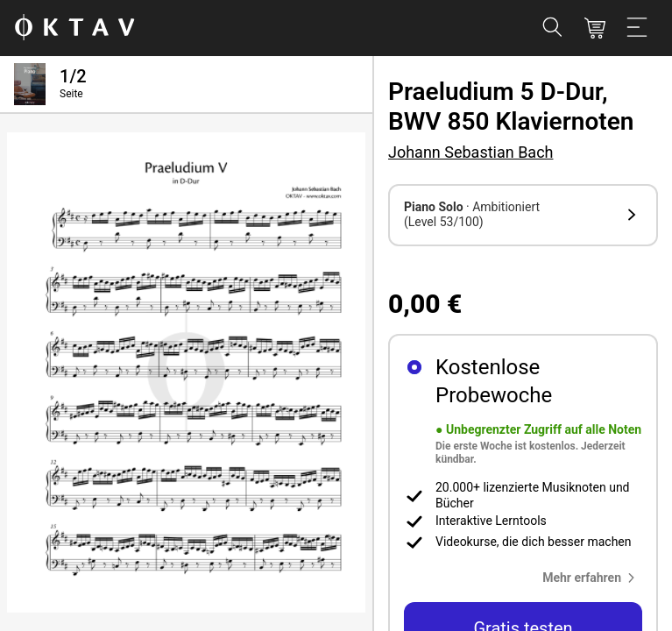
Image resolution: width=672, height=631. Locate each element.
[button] (523, 215)
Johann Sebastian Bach (470, 152)
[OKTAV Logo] (74, 28)
